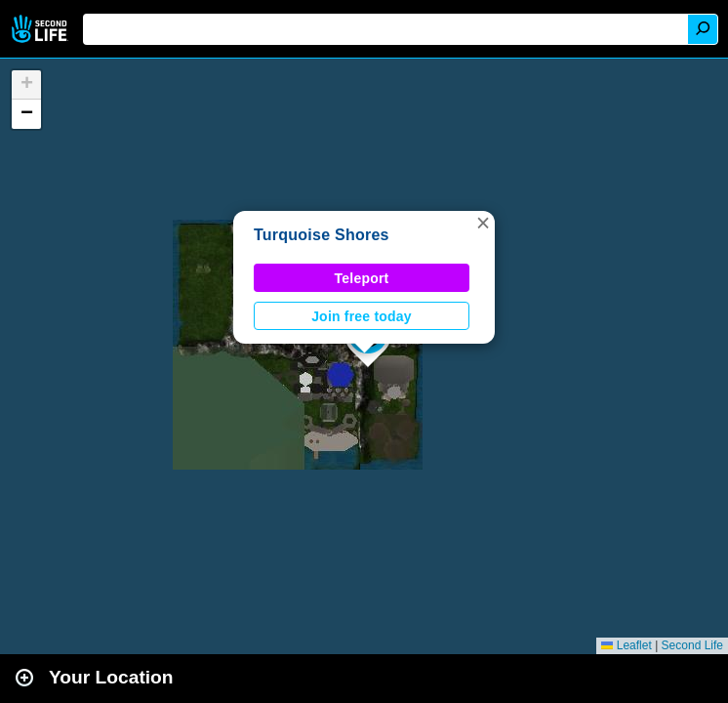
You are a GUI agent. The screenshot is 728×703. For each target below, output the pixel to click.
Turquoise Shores (322, 235)
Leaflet (626, 645)
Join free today (362, 316)
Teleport (362, 278)
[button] (483, 223)
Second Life (41, 29)
